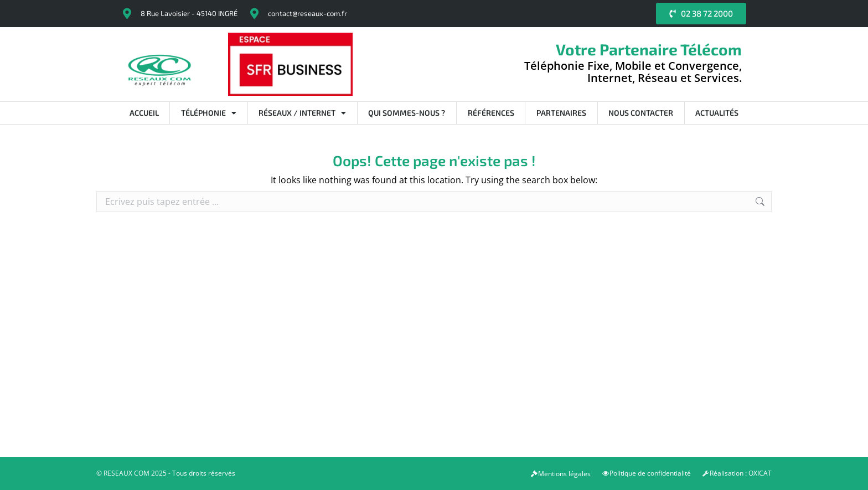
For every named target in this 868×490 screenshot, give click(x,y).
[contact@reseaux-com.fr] (254, 14)
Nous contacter (641, 113)
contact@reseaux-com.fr (308, 13)
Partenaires (561, 113)
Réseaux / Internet (302, 113)
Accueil (144, 113)
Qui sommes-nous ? (407, 113)
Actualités (717, 113)
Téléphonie (209, 113)
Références (491, 113)
